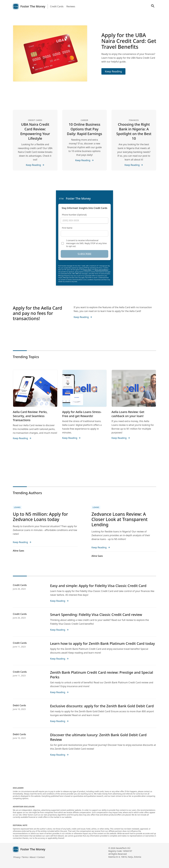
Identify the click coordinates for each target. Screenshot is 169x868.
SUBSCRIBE (84, 254)
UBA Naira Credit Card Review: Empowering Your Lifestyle (35, 131)
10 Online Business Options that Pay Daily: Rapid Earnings (84, 129)
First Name (67, 228)
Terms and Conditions (101, 270)
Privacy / (18, 857)
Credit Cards (57, 6)
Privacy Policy (87, 270)
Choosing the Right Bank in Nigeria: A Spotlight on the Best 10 (134, 131)
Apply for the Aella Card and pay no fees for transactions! (37, 313)
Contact (41, 857)
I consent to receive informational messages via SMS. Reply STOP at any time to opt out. (86, 243)
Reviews (71, 6)
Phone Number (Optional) (74, 215)
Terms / (26, 857)
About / (34, 857)
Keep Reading (113, 71)
